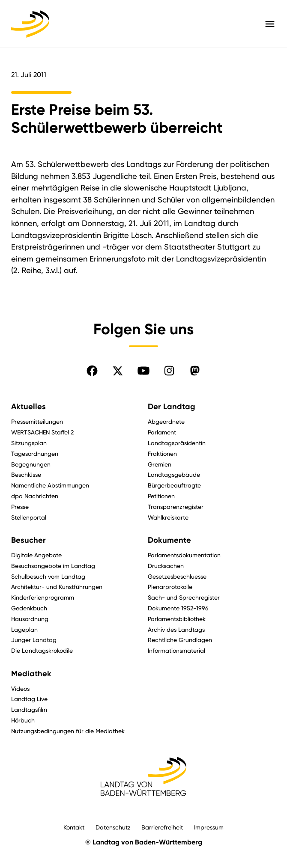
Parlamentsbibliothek (177, 619)
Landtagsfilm (29, 709)
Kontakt (74, 827)
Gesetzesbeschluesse (177, 576)
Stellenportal (29, 517)
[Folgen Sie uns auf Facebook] (92, 371)
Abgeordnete (166, 421)
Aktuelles (28, 407)
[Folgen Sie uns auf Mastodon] (195, 371)
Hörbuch (23, 720)
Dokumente (169, 540)
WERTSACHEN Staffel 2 (42, 432)
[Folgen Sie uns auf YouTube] (143, 371)
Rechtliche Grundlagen (180, 640)
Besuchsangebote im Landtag (53, 566)
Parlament (162, 432)
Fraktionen (162, 453)
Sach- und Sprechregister (184, 597)
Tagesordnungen (35, 453)
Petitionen (161, 496)
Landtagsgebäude (174, 474)
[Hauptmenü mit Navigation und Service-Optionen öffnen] (270, 24)
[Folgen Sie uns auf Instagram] (169, 371)
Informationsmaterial (176, 650)
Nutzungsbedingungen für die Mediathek (68, 731)
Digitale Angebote (36, 555)
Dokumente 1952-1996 (178, 608)
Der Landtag (172, 407)
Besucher (28, 540)
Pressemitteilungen (37, 421)
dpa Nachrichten (35, 496)
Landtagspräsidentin (177, 443)
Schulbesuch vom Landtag (48, 576)
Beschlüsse (26, 474)
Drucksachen (166, 566)
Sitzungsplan (29, 443)
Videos (20, 688)
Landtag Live (29, 699)
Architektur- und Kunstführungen (57, 587)
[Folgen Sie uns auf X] (118, 371)
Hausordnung (30, 619)
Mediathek (31, 674)
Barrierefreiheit (162, 827)
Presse (20, 507)
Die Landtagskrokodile (42, 650)
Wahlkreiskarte (168, 517)
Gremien (160, 464)
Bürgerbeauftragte (174, 485)
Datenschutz (113, 827)
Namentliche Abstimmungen (50, 485)
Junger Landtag (34, 640)
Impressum (209, 827)
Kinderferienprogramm (43, 597)
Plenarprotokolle (170, 587)
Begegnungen (31, 464)
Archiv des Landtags (176, 629)
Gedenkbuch (29, 608)
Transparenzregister (176, 507)
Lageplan (24, 629)
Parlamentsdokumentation (184, 555)
